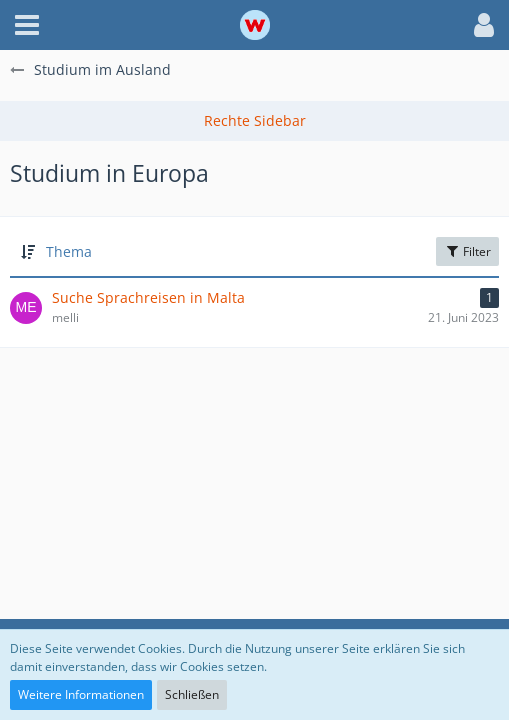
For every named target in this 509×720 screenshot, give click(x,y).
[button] (27, 25)
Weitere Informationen (81, 694)
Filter (467, 251)
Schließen (192, 694)
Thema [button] (69, 251)
